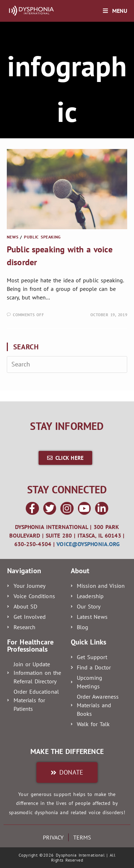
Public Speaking (42, 237)
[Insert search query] (67, 364)
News (13, 237)
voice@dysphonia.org (88, 544)
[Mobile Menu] (115, 11)
